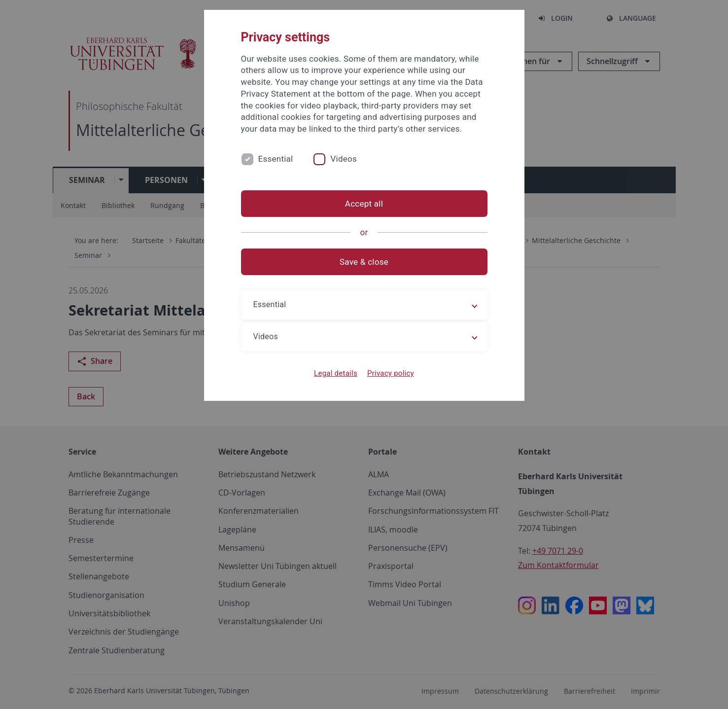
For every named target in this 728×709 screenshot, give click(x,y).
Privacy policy (391, 373)
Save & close (364, 262)
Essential (276, 159)
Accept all (364, 204)
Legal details (336, 373)
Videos (344, 159)
